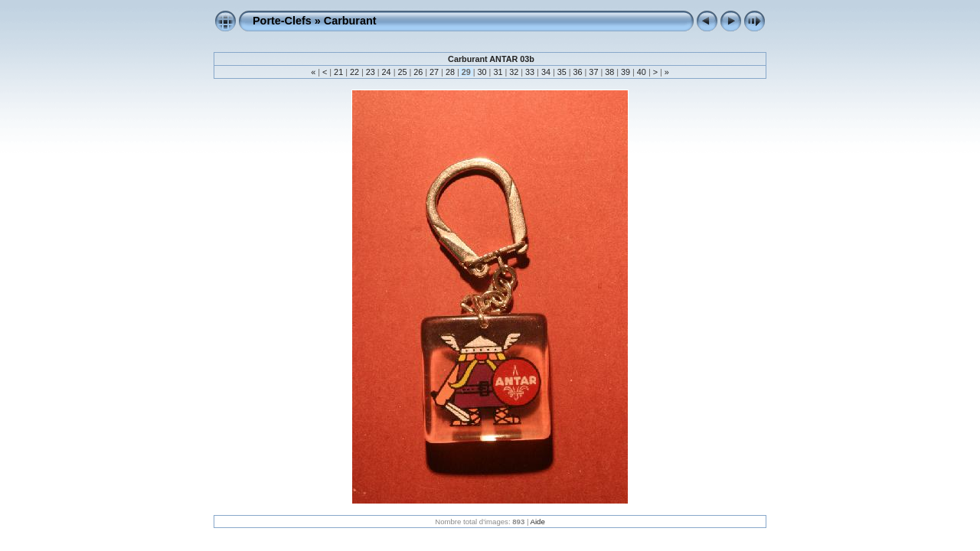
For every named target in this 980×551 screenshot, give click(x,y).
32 (514, 72)
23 (371, 72)
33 (530, 72)
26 (418, 72)
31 (498, 72)
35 (562, 72)
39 (626, 72)
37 (593, 72)
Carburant (350, 21)
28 (450, 72)
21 (338, 72)
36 (578, 72)
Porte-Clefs (282, 21)
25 (402, 72)
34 (546, 72)
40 (642, 72)
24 (387, 72)
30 (482, 72)
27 (434, 72)
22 (354, 72)
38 (609, 72)
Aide (538, 522)
